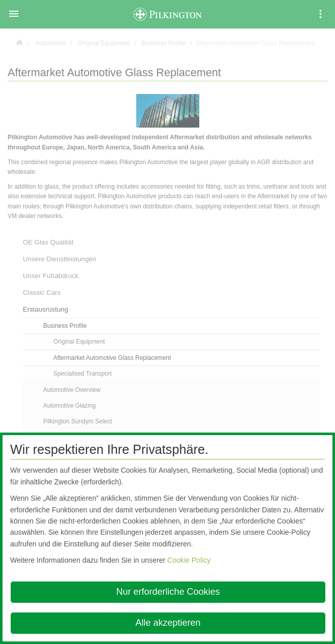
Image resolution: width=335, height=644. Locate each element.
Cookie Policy (189, 560)
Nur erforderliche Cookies (168, 592)
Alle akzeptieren (168, 623)
